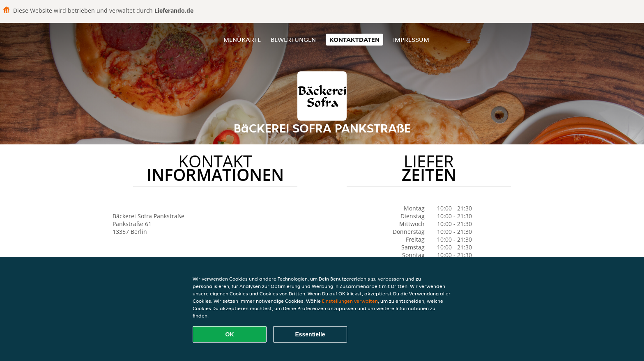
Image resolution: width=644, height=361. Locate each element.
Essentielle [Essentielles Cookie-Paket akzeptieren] (310, 334)
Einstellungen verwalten (350, 301)
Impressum (411, 40)
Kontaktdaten (354, 40)
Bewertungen (293, 40)
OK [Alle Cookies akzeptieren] (230, 334)
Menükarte (242, 40)
